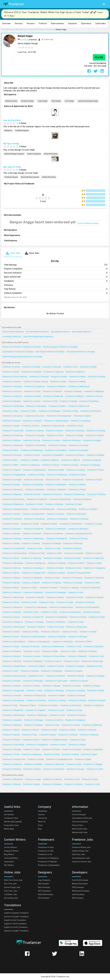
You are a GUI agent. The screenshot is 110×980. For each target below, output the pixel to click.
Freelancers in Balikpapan (94, 392)
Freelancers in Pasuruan (71, 440)
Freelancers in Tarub (36, 553)
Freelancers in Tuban (53, 548)
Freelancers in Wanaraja (89, 735)
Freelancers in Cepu (46, 602)
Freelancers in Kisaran (51, 465)
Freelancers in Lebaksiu (12, 686)
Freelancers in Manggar (95, 676)
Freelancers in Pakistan (73, 784)
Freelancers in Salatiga (74, 436)
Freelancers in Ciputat (82, 416)
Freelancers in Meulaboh (55, 676)
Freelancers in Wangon (73, 671)
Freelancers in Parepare (75, 455)
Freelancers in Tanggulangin (13, 691)
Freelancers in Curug (75, 426)
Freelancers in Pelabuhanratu (53, 647)
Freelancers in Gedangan (51, 544)
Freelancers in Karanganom (70, 612)
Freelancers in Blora (31, 612)
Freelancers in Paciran (30, 730)
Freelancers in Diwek (31, 651)
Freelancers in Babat (49, 730)
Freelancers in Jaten (34, 691)
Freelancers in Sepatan (11, 485)
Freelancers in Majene (36, 666)
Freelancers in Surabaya (52, 367)
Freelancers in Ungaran (11, 470)
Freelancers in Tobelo (95, 769)
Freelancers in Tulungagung (94, 568)
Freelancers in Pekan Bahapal (54, 656)
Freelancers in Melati (76, 563)
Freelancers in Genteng (31, 544)
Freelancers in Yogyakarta (34, 387)
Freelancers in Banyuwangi (74, 494)
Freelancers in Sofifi (10, 671)
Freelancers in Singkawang (13, 504)
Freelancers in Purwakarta (13, 416)
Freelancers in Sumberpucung (14, 676)
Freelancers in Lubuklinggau (49, 411)
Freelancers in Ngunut (48, 735)
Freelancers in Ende (35, 548)
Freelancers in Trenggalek (35, 710)
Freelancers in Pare (76, 593)
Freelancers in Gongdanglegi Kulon (59, 759)
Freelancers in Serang (31, 440)
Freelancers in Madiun (54, 431)
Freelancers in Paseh (95, 470)
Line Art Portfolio (12, 120)
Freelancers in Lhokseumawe (71, 524)
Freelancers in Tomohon (71, 725)
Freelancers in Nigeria (31, 784)
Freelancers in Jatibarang (31, 558)
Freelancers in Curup (10, 637)
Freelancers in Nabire (83, 642)
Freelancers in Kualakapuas (52, 671)
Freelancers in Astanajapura (56, 450)
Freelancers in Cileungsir (32, 421)
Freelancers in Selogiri (97, 701)
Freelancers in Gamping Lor (34, 568)
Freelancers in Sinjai (68, 651)
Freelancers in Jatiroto (11, 617)
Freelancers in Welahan (11, 740)
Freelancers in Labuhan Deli (33, 617)
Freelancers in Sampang (85, 602)
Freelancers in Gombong (75, 691)
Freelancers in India (72, 779)
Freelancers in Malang (77, 382)
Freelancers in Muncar (11, 573)
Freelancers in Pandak (74, 597)
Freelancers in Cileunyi (77, 490)
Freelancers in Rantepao (87, 651)
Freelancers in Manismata (54, 764)
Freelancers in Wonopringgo (92, 661)
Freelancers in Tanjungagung (36, 607)
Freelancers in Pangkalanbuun (14, 666)
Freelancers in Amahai (11, 632)
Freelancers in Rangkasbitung (34, 470)
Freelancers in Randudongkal (14, 715)
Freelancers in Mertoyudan (13, 563)
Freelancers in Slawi (52, 578)
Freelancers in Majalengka (56, 529)
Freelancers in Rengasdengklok (56, 421)
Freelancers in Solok (75, 622)
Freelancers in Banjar (49, 524)
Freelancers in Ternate (34, 504)
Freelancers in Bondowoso (35, 563)
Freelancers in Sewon (11, 558)
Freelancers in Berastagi (78, 637)
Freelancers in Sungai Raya (76, 627)
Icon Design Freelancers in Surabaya (81, 352)
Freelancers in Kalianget (72, 750)
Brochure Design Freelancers (37, 332)
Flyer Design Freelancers (81, 332)
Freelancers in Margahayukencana (79, 534)
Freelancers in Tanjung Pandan (79, 573)
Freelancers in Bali (70, 367)
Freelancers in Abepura (11, 578)
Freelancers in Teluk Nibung (13, 745)
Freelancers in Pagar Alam (93, 558)
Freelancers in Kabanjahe (33, 593)
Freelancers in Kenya (90, 779)
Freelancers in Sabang (77, 745)
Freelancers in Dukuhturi (88, 509)
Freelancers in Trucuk (11, 754)
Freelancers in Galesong (12, 539)
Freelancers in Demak (11, 730)
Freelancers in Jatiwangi (69, 588)
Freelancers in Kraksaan (76, 715)
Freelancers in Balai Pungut (13, 597)
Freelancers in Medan (88, 367)
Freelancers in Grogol (73, 504)
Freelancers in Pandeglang (57, 519)
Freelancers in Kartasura (12, 529)
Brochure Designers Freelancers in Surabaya (60, 347)
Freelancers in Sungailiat (73, 553)
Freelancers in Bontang (54, 504)
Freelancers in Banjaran (12, 440)
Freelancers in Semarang (39, 377)
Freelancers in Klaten (56, 470)
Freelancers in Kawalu (91, 612)
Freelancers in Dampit (70, 754)
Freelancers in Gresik (93, 553)
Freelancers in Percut (94, 396)
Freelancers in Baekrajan (90, 588)
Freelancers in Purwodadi (78, 445)
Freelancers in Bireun (31, 740)
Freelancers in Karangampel (13, 701)
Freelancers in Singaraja (91, 460)
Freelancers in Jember (32, 401)
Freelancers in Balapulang (37, 715)
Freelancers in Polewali (49, 588)
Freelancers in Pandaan (11, 681)
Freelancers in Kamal (36, 759)
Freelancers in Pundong (51, 750)
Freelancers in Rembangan (63, 642)
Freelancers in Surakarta (12, 392)
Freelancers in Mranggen (34, 720)
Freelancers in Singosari (12, 593)
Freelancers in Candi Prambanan (33, 637)
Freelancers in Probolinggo (13, 436)
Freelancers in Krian (71, 661)
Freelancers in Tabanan (79, 681)
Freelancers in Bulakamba (92, 725)
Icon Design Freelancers (12, 337)
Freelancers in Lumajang (12, 480)
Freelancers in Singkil (88, 632)
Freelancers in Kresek (32, 494)
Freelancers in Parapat (75, 769)
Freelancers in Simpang (75, 666)
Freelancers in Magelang (12, 494)
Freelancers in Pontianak (52, 392)
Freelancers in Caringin (30, 524)
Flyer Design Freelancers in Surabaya (50, 352)
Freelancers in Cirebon (57, 406)
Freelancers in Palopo (70, 465)
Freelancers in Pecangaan (72, 578)
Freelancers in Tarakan (11, 514)
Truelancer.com (63, 977)
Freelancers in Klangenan (34, 529)
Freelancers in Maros (28, 705)
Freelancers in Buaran (53, 661)
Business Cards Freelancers (13, 332)
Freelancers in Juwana (32, 656)
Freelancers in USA (92, 784)
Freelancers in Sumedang (80, 421)
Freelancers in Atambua (30, 671)
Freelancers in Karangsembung (14, 553)
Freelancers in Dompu (78, 617)
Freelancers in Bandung (31, 367)
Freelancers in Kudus (10, 524)
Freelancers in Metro (10, 450)
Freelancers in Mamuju (32, 769)
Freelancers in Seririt (58, 745)
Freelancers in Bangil (94, 480)
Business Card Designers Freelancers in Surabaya (22, 347)
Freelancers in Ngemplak (93, 750)
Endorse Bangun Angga (88, 223)
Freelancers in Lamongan (73, 583)
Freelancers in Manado (73, 392)
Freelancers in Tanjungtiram (37, 745)
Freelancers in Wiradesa (12, 661)
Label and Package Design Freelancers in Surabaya (22, 357)
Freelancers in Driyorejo (87, 730)
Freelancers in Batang (77, 485)
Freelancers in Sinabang (12, 769)
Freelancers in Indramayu (33, 480)
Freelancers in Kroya (52, 754)
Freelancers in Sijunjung (33, 725)
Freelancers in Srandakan (48, 705)
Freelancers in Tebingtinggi (33, 485)
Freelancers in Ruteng (75, 676)
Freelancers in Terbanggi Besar (87, 607)
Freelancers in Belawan (82, 499)
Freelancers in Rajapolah (77, 656)
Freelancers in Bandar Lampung (36, 382)
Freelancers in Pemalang (75, 431)
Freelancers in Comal (49, 612)
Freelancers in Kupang (68, 401)
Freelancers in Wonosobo (76, 514)
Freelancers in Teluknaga (90, 465)
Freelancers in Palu (50, 401)
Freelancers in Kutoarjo (76, 696)
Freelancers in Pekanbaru (12, 387)
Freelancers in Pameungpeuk (14, 627)
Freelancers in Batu (54, 553)
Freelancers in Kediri (28, 411)
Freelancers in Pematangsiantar (59, 416)
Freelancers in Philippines (52, 784)
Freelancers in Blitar (10, 465)
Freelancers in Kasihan (11, 534)
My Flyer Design (11, 144)
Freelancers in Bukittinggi (67, 509)
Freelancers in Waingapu (34, 622)
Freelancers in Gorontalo (12, 455)
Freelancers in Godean (56, 573)
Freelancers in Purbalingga (55, 593)
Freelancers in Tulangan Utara (34, 573)
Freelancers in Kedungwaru (57, 539)
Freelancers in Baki (92, 583)
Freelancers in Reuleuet (12, 656)
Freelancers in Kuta (10, 705)
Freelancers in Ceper (74, 710)
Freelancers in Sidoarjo (95, 455)
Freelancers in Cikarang (96, 494)
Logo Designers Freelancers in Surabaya (18, 352)
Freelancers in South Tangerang (15, 377)
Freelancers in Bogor (58, 382)
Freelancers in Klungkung (75, 720)
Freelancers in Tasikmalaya (13, 406)
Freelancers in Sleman (55, 597)
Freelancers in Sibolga (11, 544)
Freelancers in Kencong (30, 647)
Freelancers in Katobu (95, 691)
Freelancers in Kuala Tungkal (56, 681)
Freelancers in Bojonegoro (78, 529)
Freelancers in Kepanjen (12, 612)
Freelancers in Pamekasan (34, 519)
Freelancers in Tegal (10, 411)
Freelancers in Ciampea (11, 421)
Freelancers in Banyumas (56, 622)
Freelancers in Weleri (29, 588)
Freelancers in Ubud (57, 715)
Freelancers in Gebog (11, 647)
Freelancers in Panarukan (36, 701)
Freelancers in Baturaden (93, 647)
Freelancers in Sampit (55, 568)
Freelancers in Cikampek (78, 450)
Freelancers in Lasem (56, 710)
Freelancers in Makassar (75, 372)
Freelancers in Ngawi (83, 759)
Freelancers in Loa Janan (35, 416)
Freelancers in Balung (30, 632)
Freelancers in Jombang (75, 470)
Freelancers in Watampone (34, 539)
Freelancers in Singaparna (12, 622)
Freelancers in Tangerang (53, 372)
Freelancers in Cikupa (55, 436)
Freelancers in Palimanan (12, 519)
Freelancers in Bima (94, 563)
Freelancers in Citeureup (52, 494)
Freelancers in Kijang (50, 651)
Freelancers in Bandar (57, 696)
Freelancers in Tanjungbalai (53, 455)
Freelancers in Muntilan (57, 637)
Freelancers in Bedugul (33, 764)
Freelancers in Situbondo (56, 387)
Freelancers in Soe (52, 725)
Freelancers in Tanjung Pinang (53, 426)
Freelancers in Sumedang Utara (42, 509)
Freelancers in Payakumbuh (73, 480)
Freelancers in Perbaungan (13, 445)
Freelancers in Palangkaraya (32, 450)
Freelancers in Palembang (31, 372)
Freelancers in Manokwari (12, 607)
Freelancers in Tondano (72, 686)
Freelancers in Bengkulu (12, 401)
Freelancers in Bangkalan (32, 578)
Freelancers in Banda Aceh (78, 406)
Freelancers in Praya (36, 676)
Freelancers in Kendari (11, 426)
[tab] (13, 253)
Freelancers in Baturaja (50, 460)
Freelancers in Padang (96, 377)
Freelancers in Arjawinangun (13, 499)
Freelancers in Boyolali (31, 583)
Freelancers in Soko (78, 740)
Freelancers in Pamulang (35, 436)
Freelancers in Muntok (11, 735)
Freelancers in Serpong (78, 539)
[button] (6, 24)
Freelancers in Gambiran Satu (14, 759)
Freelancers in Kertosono (94, 578)
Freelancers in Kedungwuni (56, 485)
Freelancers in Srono (94, 666)
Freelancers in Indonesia (52, 779)
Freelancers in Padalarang (57, 475)
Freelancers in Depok (59, 377)
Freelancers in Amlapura (12, 696)
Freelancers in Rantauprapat (60, 499)
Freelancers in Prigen (31, 750)
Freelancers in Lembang (96, 431)
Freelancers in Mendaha (35, 597)
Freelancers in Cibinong (35, 431)
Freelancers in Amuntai (94, 597)
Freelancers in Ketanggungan (39, 642)
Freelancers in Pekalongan (36, 406)
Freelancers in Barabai (11, 583)
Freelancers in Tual (96, 656)
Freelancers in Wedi (29, 602)
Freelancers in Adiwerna (70, 460)
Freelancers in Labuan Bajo (13, 431)
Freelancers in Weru (10, 460)
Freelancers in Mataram (74, 396)
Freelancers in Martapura (30, 465)
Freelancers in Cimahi (32, 392)
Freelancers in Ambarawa (53, 534)
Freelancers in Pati (53, 480)
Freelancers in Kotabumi (12, 651)
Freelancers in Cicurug (93, 524)
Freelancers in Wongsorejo (13, 710)
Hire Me (99, 57)
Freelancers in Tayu (29, 735)
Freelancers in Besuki (11, 602)
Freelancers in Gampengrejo (57, 617)
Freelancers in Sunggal (92, 440)
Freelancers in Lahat (73, 568)
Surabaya (24, 40)
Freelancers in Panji (74, 647)
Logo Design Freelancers (60, 332)
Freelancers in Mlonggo (51, 686)
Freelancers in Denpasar (12, 382)
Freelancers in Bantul (11, 588)
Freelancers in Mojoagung (32, 754)
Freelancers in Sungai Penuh (33, 514)
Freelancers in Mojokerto (56, 490)
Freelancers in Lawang (51, 440)
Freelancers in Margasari (12, 725)
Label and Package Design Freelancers (38, 337)
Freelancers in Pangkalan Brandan (54, 740)
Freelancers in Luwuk (55, 627)
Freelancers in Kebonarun (12, 764)
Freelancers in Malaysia (12, 784)
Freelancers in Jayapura (29, 460)
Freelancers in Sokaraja (12, 568)
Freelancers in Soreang (57, 445)
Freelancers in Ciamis (77, 475)
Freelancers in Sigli (74, 764)
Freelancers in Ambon (32, 396)
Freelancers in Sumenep (32, 534)
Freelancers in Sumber (55, 514)
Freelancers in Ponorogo (73, 544)
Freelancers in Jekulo (55, 666)
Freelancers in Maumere (50, 632)
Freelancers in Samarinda (53, 396)
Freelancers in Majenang (33, 661)
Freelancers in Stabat (67, 730)
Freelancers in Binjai (70, 411)
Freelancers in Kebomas (72, 548)
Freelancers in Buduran (36, 627)
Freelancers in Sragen (72, 558)
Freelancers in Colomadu (68, 735)
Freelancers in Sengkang (51, 583)
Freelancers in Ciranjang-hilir (14, 548)
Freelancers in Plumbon (94, 436)
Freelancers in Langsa (65, 602)
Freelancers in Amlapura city (35, 696)
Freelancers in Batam (77, 377)
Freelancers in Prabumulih (37, 499)
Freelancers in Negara (91, 686)
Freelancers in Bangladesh (13, 779)
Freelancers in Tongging (93, 764)
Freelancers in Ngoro (89, 754)
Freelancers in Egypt (33, 779)
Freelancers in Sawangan (35, 490)
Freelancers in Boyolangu (54, 691)
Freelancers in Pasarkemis (36, 445)
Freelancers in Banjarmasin (79, 387)
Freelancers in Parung (30, 426)
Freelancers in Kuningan (53, 558)
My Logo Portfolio (12, 167)
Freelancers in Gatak (97, 617)
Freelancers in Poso (70, 632)
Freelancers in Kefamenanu (71, 705)
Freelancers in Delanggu (12, 750)
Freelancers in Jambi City (12, 396)
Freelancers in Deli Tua (54, 720)
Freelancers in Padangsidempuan (15, 509)
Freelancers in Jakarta (11, 367)
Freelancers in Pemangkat (33, 681)
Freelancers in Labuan (32, 686)
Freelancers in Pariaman (79, 519)
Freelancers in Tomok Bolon (54, 769)
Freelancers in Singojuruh (93, 705)
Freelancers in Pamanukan (13, 490)
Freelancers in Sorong (36, 475)
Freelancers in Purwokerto (90, 411)
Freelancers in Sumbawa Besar (61, 607)
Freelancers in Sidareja (57, 701)
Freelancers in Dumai (32, 455)
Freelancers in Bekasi (11, 372)
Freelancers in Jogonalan (12, 720)
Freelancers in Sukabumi (89, 401)
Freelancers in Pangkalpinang (14, 475)
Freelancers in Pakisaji (77, 701)
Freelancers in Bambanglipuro (14, 642)
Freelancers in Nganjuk (57, 563)
